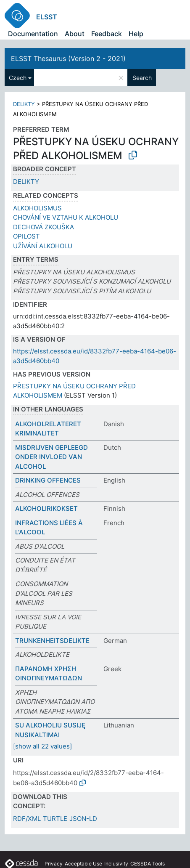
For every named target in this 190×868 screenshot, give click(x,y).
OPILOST (26, 236)
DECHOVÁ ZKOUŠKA (44, 227)
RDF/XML (27, 819)
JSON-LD (83, 819)
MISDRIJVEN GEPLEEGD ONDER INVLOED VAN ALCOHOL (51, 457)
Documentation (33, 34)
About (75, 34)
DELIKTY (24, 104)
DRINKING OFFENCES (48, 480)
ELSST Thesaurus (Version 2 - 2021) (68, 58)
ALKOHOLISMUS (37, 208)
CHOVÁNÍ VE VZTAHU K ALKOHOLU (66, 217)
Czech (18, 78)
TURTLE (55, 819)
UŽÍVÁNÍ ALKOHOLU (43, 246)
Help (136, 34)
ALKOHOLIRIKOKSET (46, 508)
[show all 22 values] (42, 746)
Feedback (107, 34)
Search (142, 78)
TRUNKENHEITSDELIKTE (52, 641)
